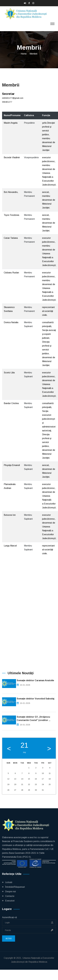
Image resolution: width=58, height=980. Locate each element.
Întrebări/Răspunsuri (15, 887)
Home (24, 54)
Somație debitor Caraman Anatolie (35, 680)
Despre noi (10, 891)
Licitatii (9, 882)
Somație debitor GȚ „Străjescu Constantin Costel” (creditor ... (34, 719)
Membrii (33, 54)
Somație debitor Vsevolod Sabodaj (35, 699)
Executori (10, 901)
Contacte (10, 896)
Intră (9, 939)
